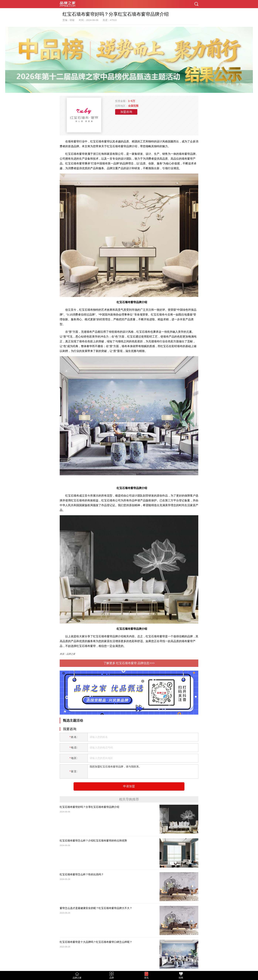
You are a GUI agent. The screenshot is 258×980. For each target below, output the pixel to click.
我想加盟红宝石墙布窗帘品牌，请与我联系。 (142, 771)
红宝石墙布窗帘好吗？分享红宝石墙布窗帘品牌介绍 (89, 807)
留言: (74, 771)
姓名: (74, 737)
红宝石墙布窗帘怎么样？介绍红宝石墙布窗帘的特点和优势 (93, 841)
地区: (74, 758)
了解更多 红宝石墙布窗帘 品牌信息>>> (129, 663)
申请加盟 (129, 786)
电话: (74, 748)
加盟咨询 (126, 112)
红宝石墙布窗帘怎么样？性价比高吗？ (82, 874)
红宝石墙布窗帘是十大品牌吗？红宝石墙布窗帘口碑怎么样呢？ (96, 942)
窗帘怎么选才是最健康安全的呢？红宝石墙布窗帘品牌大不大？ (96, 908)
